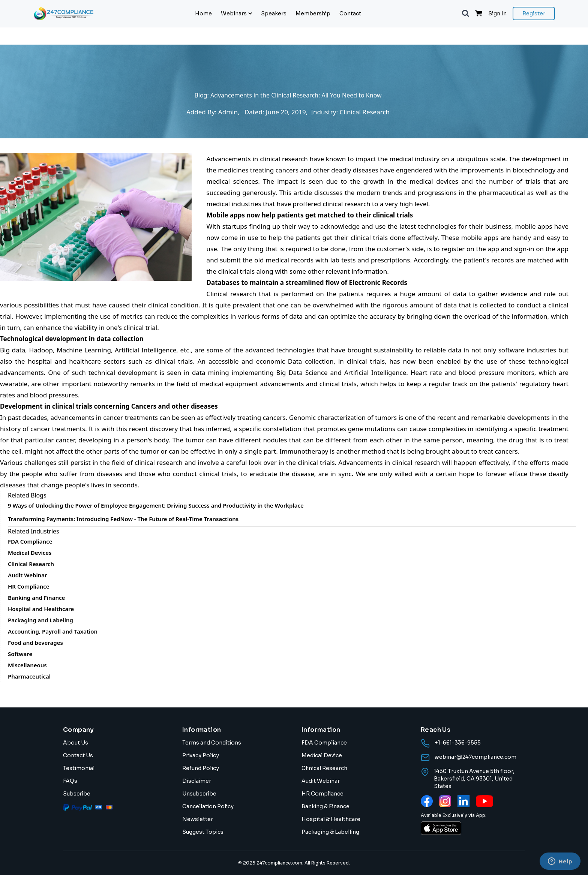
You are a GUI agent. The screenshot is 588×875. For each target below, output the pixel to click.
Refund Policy (201, 768)
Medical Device (322, 755)
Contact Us (78, 755)
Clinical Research (324, 768)
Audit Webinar (321, 781)
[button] (466, 13)
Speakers (274, 13)
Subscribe (77, 794)
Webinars (236, 13)
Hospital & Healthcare (331, 819)
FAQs (70, 781)
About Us (76, 743)
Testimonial (79, 768)
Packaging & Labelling (330, 832)
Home (203, 13)
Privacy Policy (201, 755)
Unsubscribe (199, 794)
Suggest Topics (203, 832)
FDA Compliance (324, 743)
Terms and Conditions (212, 743)
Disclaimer (197, 781)
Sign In (497, 13)
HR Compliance (322, 794)
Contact (350, 13)
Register (534, 13)
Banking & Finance (325, 806)
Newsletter (198, 819)
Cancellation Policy (208, 806)
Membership (313, 13)
